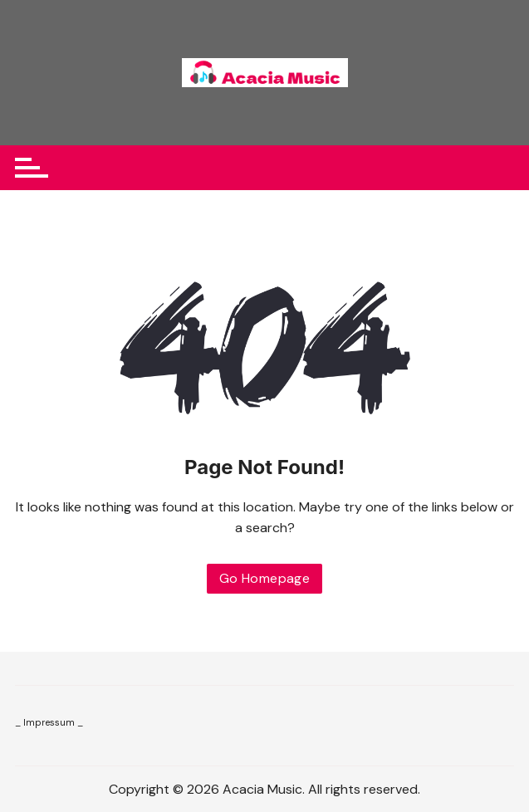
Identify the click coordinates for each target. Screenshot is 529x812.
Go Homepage (264, 578)
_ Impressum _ (49, 722)
